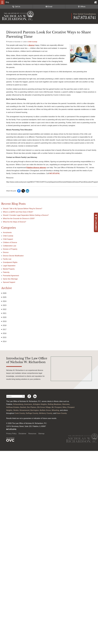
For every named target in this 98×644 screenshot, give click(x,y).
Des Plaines (32, 407)
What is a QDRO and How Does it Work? (18, 212)
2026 (4, 293)
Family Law (7, 259)
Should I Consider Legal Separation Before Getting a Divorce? (26, 215)
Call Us (16, 7)
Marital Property (9, 269)
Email (49, 7)
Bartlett (23, 407)
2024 (4, 301)
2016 (4, 333)
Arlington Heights (40, 404)
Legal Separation (9, 266)
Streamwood (24, 410)
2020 (4, 317)
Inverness (28, 404)
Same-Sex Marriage (10, 279)
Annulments (7, 233)
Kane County (62, 413)
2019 (4, 321)
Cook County (20, 413)
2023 (4, 305)
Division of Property (10, 249)
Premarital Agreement (11, 276)
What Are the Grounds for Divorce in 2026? (19, 219)
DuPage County (32, 413)
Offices (82, 7)
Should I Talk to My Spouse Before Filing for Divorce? (23, 209)
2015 (4, 337)
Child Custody (33, 42)
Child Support (8, 239)
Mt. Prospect (57, 407)
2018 (4, 325)
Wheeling (55, 410)
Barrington (35, 410)
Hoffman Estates (13, 407)
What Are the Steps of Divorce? (15, 222)
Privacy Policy (11, 434)
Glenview (66, 404)
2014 (4, 342)
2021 (4, 313)
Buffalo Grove (45, 410)
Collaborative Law (9, 246)
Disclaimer (22, 434)
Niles (65, 407)
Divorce (6, 252)
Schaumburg (18, 404)
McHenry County (46, 413)
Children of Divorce (10, 242)
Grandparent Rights (10, 262)
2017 (4, 330)
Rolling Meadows (54, 404)
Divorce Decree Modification (13, 256)
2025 (4, 297)
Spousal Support (9, 282)
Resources (32, 434)
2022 (4, 309)
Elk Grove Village (44, 407)
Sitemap (41, 434)
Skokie (16, 410)
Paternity (6, 272)
